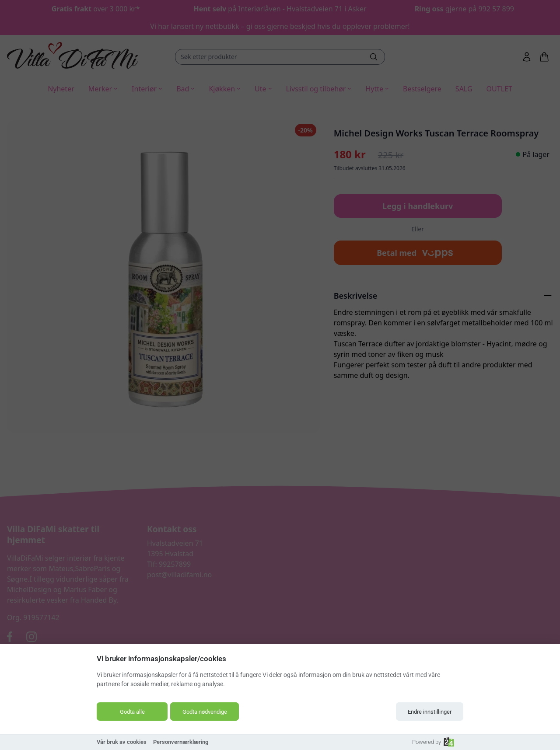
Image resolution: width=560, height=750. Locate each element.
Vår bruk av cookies (122, 742)
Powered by (433, 742)
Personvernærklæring (181, 742)
